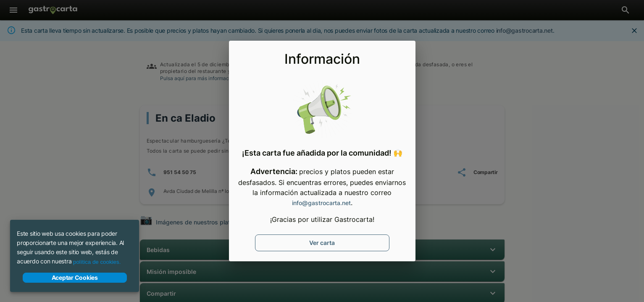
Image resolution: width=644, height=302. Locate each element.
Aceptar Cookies (75, 278)
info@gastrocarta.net (321, 203)
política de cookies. (97, 262)
